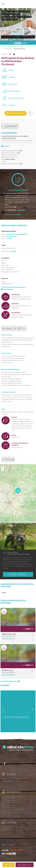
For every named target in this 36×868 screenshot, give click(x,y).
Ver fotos (18, 37)
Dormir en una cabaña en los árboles (12, 796)
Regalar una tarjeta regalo (17, 113)
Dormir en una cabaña (8, 807)
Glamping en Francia (8, 829)
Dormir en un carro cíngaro (10, 803)
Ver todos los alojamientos (9, 681)
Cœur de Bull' (8, 49)
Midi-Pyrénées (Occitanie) (16, 47)
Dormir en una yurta (7, 801)
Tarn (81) (9, 554)
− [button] (3, 470)
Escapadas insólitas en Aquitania (11, 781)
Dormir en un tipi (6, 811)
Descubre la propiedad (18, 574)
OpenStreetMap (26, 522)
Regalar (10, 865)
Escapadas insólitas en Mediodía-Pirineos (14, 779)
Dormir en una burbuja (8, 805)
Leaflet (19, 522)
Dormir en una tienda (8, 798)
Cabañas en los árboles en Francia (12, 827)
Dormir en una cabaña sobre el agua (12, 809)
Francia (4, 47)
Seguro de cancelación (8, 845)
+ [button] (3, 467)
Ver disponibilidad (25, 865)
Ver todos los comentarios (13, 215)
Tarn (28, 47)
